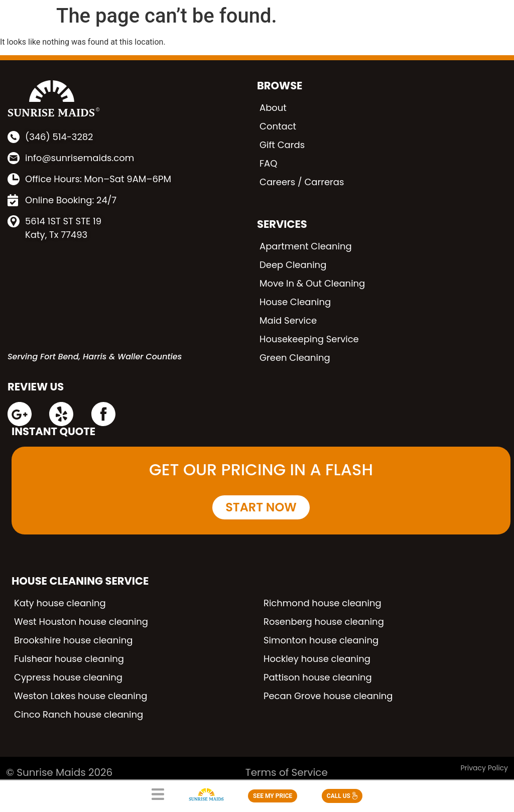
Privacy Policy (484, 768)
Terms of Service (287, 772)
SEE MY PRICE (273, 796)
